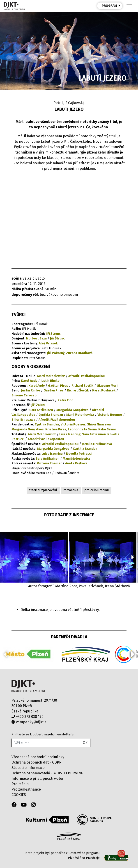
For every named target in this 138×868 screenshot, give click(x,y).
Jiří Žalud (38, 405)
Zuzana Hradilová (79, 353)
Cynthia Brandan (51, 415)
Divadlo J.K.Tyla (28, 686)
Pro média (20, 784)
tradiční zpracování (43, 490)
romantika (71, 490)
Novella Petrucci (79, 454)
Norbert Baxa (36, 338)
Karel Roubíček (104, 390)
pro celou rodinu (97, 490)
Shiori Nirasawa (23, 420)
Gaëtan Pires (58, 386)
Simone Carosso (24, 395)
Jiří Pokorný (56, 353)
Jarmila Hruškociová (97, 444)
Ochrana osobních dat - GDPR (36, 762)
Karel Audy (29, 381)
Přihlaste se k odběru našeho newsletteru (43, 734)
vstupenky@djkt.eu (30, 722)
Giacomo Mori (107, 386)
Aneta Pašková (76, 463)
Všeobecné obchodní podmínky (38, 757)
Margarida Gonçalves (72, 410)
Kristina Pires (56, 429)
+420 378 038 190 (28, 717)
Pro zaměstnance (26, 789)
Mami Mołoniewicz (51, 376)
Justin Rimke (50, 381)
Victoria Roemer (110, 415)
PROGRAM (111, 6)
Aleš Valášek (48, 343)
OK (85, 743)
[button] (133, 557)
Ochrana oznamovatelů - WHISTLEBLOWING (47, 773)
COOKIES (19, 795)
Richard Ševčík (82, 386)
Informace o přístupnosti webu (37, 779)
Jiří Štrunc (53, 334)
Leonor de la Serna (82, 429)
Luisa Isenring (70, 434)
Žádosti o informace (28, 768)
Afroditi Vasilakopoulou (86, 376)
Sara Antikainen (41, 410)
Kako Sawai (107, 429)
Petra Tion (65, 400)
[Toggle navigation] (129, 6)
